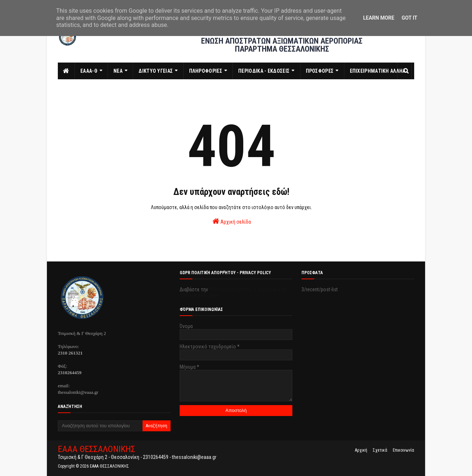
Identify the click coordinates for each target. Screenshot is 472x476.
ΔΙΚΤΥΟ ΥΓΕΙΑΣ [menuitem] (156, 71)
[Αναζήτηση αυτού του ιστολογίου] (100, 426)
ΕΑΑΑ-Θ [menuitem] (89, 71)
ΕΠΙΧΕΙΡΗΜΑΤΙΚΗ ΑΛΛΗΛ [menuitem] (378, 71)
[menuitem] (66, 71)
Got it (409, 18)
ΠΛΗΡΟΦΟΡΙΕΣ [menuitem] (206, 71)
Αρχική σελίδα (232, 221)
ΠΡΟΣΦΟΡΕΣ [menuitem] (320, 71)
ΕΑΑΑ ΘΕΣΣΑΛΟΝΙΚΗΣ (97, 449)
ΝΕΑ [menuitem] (118, 71)
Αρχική (361, 450)
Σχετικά (380, 450)
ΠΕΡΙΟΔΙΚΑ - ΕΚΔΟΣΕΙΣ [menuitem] (264, 71)
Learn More (379, 18)
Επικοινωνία (403, 450)
